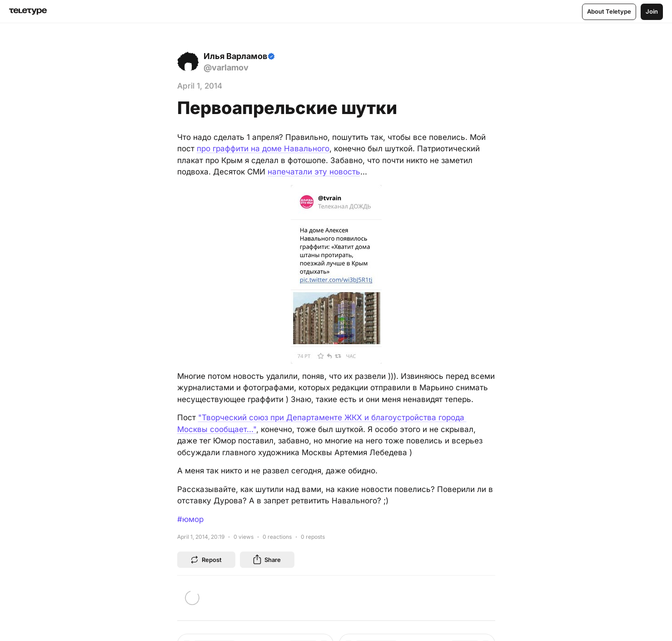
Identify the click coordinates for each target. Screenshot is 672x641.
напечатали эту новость (314, 172)
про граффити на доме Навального (263, 149)
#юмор (190, 519)
